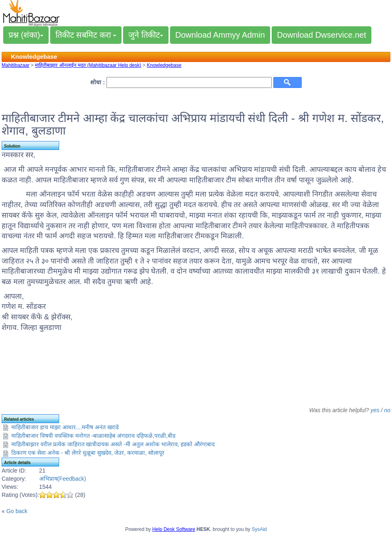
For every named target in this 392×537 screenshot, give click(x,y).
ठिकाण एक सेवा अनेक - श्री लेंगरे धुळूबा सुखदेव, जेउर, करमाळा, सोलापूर (88, 453)
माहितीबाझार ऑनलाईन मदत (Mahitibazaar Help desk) (88, 65)
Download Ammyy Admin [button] (220, 35)
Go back (17, 511)
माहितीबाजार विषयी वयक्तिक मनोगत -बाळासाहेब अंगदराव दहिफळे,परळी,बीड (93, 436)
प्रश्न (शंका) (26, 35)
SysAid (259, 529)
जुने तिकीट (146, 35)
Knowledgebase (164, 65)
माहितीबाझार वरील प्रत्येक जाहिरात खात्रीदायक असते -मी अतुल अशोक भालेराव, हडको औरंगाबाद (113, 444)
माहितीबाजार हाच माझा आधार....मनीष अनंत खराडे (65, 427)
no (387, 410)
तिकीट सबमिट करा (86, 35)
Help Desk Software (174, 529)
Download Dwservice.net (322, 35)
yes (375, 410)
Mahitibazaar (16, 65)
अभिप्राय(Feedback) (63, 479)
